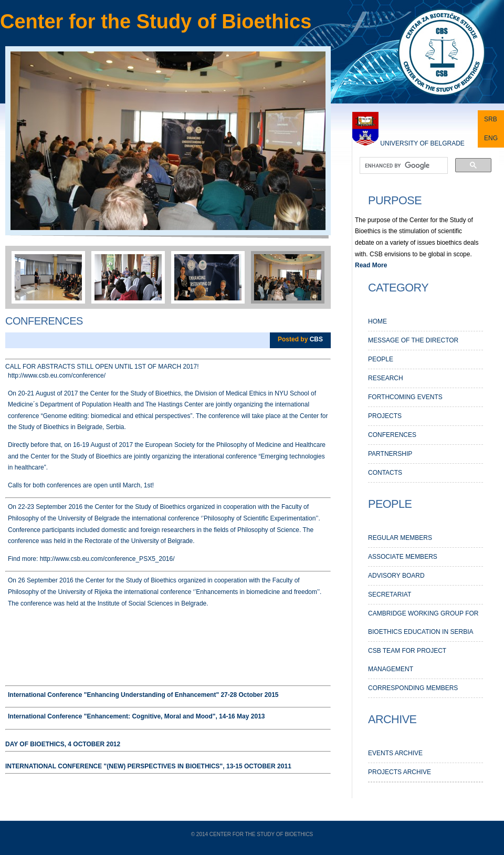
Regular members (400, 538)
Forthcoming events (405, 397)
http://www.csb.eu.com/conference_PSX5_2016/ (106, 559)
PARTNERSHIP (390, 454)
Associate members (403, 557)
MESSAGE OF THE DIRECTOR (413, 340)
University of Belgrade (422, 143)
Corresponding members (413, 688)
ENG (491, 138)
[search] (403, 166)
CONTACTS (385, 473)
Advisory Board (396, 576)
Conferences (44, 321)
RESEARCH (386, 378)
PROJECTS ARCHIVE (400, 772)
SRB (491, 119)
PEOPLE (381, 359)
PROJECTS (385, 416)
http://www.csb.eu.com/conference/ (57, 376)
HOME (377, 321)
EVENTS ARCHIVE (395, 753)
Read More (371, 265)
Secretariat (390, 595)
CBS (316, 339)
